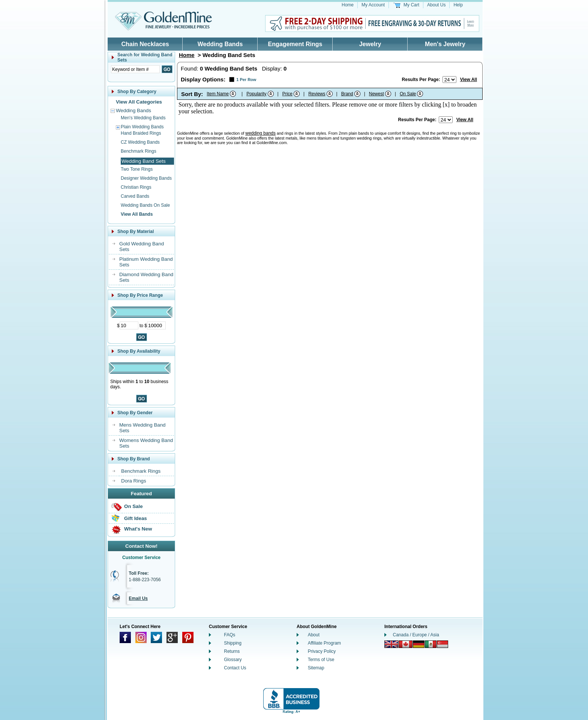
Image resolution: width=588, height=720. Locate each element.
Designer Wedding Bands (146, 178)
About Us (436, 5)
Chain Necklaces (145, 44)
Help (458, 5)
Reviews (317, 94)
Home (348, 5)
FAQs (229, 635)
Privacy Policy (322, 651)
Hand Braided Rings (141, 133)
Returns (232, 651)
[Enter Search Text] (135, 69)
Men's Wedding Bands (143, 118)
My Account (373, 5)
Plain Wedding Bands (142, 127)
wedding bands (260, 133)
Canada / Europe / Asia (416, 635)
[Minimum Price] (129, 325)
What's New (138, 529)
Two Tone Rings (137, 169)
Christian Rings (136, 187)
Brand (347, 94)
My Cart (411, 5)
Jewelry (370, 44)
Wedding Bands (220, 44)
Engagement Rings (295, 44)
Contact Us (235, 668)
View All (469, 80)
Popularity (256, 94)
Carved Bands (135, 196)
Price (287, 94)
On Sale (133, 506)
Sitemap (316, 668)
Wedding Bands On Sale (145, 205)
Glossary (233, 660)
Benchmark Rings (139, 151)
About (314, 635)
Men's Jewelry (445, 44)
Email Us (138, 598)
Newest (376, 94)
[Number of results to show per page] (449, 80)
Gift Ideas (136, 518)
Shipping (233, 643)
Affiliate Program (324, 643)
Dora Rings (134, 481)
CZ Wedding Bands (140, 142)
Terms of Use (321, 660)
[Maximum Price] (156, 325)
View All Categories (139, 102)
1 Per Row (246, 80)
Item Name (218, 94)
